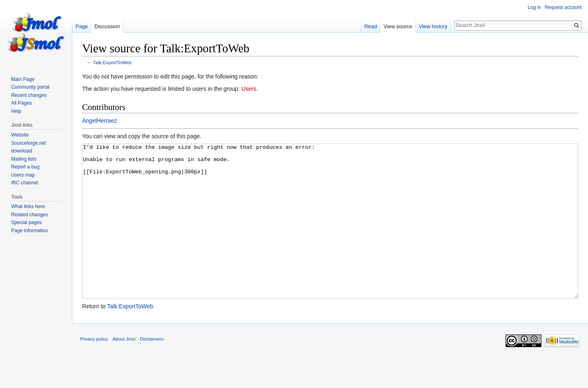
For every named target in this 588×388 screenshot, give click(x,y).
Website (20, 135)
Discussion (107, 26)
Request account (563, 7)
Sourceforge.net (28, 143)
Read (371, 26)
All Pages (21, 103)
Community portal (30, 87)
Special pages (26, 222)
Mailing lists (24, 159)
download (21, 151)
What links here (28, 206)
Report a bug (25, 167)
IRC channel (24, 183)
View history (433, 26)
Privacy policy (94, 370)
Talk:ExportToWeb (112, 62)
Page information (30, 231)
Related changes (29, 215)
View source (398, 26)
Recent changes (29, 95)
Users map (23, 175)
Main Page (23, 79)
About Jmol (124, 370)
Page (82, 26)
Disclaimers (152, 370)
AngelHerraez (100, 121)
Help (16, 111)
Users (249, 89)
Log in (534, 7)
